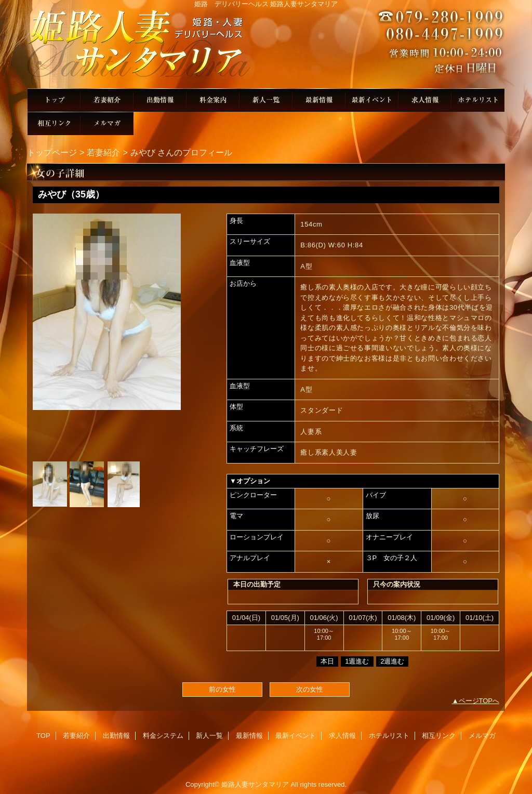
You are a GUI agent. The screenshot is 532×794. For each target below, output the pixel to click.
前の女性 (222, 689)
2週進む (392, 661)
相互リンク (54, 123)
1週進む (357, 661)
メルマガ (107, 123)
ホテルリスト (478, 100)
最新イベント (372, 100)
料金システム (213, 100)
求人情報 (425, 100)
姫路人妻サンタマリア (266, 48)
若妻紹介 (107, 100)
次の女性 (310, 689)
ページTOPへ (479, 701)
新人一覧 (266, 100)
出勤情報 (160, 100)
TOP (54, 100)
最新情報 (319, 100)
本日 (327, 661)
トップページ (52, 152)
